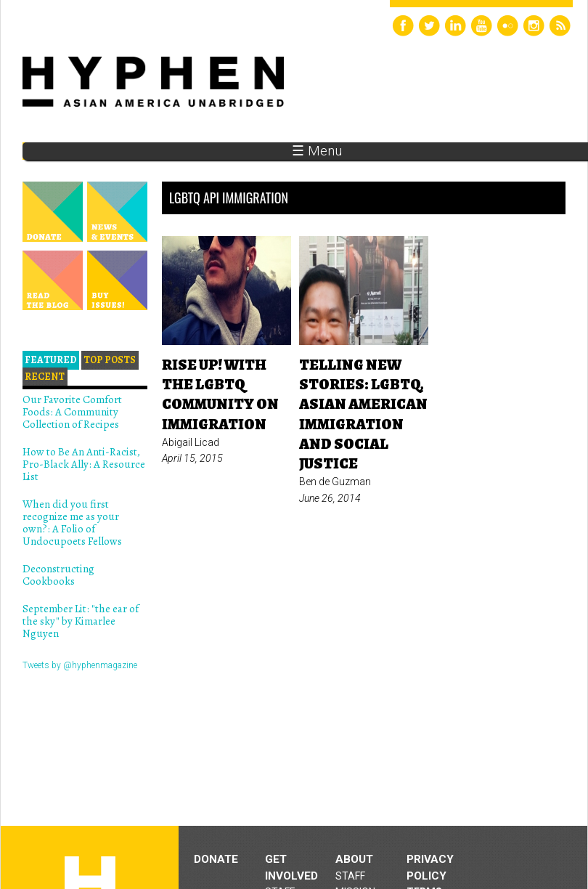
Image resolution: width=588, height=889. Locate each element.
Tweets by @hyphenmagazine (80, 665)
